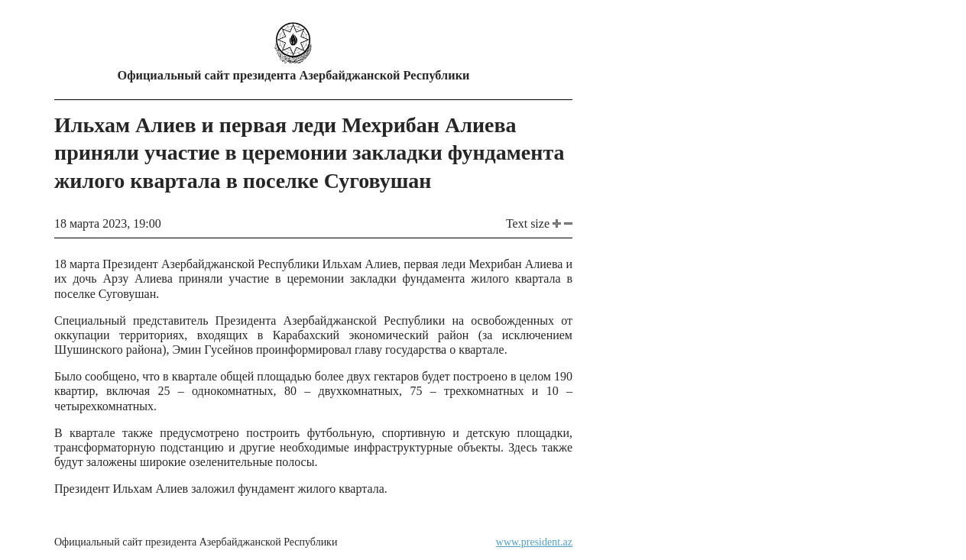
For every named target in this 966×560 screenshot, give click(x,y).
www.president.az (534, 542)
